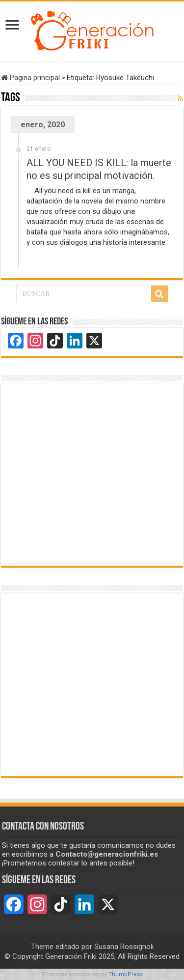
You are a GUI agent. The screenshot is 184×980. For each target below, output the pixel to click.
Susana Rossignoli (124, 947)
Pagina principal (30, 78)
